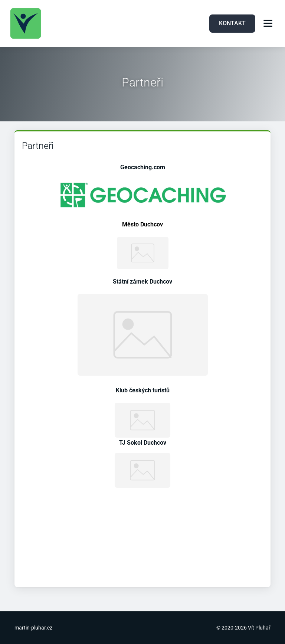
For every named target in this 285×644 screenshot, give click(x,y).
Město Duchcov (142, 224)
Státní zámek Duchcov (142, 282)
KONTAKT (232, 23)
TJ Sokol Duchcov (143, 443)
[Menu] (268, 23)
